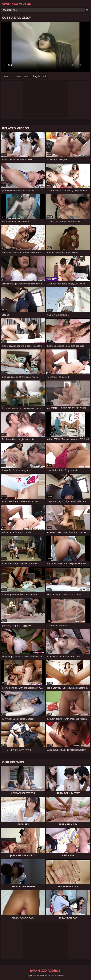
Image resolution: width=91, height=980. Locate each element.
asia (45, 76)
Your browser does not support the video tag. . (45, 47)
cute (26, 76)
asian (18, 76)
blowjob (36, 76)
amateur (8, 76)
